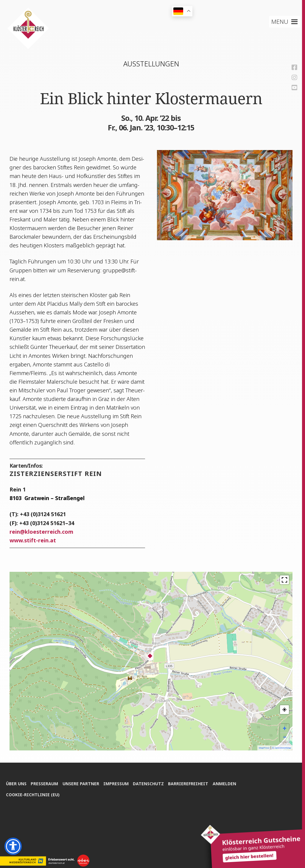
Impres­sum (117, 783)
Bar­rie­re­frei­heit (189, 783)
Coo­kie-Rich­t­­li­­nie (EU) (33, 794)
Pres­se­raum (45, 783)
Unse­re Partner (81, 783)
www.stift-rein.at (33, 540)
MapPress (264, 748)
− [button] (284, 737)
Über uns (16, 783)
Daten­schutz (149, 783)
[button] (280, 22)
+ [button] (285, 728)
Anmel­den (226, 783)
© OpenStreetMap (281, 748)
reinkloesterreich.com (41, 532)
